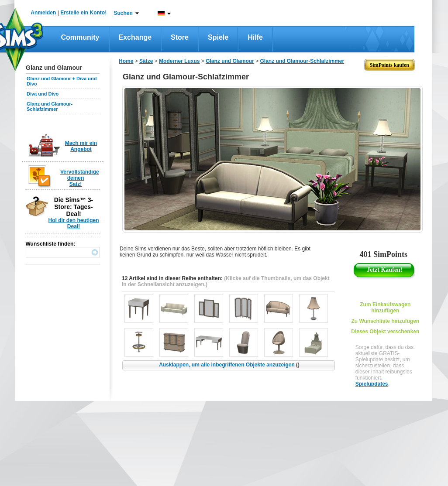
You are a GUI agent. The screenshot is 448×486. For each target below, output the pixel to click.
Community (80, 37)
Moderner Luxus (179, 61)
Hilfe (255, 37)
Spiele (218, 37)
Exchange (135, 37)
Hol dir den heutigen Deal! (74, 223)
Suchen (123, 13)
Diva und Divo (43, 94)
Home (126, 61)
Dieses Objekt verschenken (385, 332)
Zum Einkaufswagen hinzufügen (385, 308)
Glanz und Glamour (230, 61)
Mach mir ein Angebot (81, 146)
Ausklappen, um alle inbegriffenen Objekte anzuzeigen (229, 365)
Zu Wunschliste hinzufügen (385, 321)
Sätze (146, 61)
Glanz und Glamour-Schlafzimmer (50, 106)
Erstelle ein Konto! (83, 13)
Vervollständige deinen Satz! (80, 178)
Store (180, 37)
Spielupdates (372, 384)
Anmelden (43, 13)
